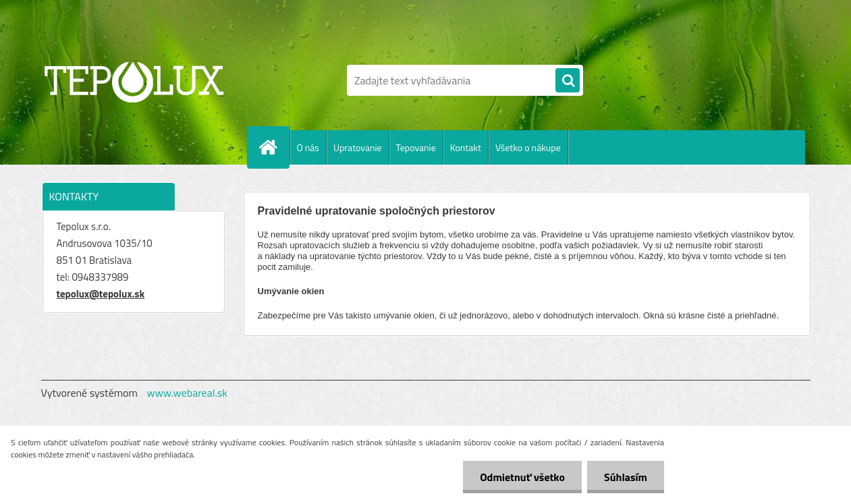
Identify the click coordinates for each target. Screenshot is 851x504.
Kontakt (466, 147)
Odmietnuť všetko (522, 477)
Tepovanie (416, 147)
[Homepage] (274, 147)
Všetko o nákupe (528, 147)
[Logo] (134, 80)
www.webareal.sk (187, 393)
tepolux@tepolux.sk (101, 294)
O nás (308, 147)
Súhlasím (626, 477)
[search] (568, 81)
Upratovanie (358, 147)
